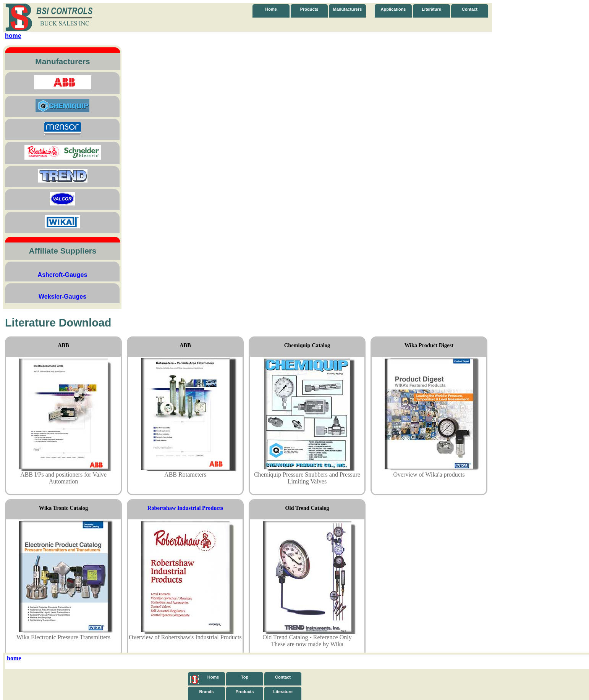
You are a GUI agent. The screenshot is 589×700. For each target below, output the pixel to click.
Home (271, 9)
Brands (207, 692)
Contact (470, 9)
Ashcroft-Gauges (63, 275)
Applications (393, 9)
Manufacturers (348, 9)
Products (309, 9)
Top (245, 677)
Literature (431, 9)
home (13, 36)
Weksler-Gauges (62, 297)
